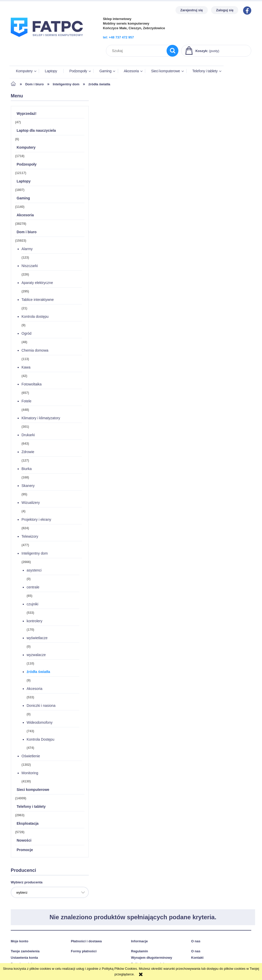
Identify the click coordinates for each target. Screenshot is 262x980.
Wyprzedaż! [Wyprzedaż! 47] (27, 114)
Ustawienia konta (24, 958)
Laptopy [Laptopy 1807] (24, 182)
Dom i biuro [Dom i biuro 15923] (27, 233)
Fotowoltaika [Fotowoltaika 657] (32, 385)
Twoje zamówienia (25, 952)
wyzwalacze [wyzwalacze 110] (36, 656)
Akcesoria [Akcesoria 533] (34, 689)
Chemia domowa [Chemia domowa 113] (35, 351)
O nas (196, 952)
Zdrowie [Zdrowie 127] (28, 453)
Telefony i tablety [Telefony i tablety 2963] (31, 807)
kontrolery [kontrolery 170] (34, 622)
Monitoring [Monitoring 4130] (30, 774)
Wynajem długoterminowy (152, 958)
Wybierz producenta (27, 883)
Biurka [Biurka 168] (27, 469)
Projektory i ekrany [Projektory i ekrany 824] (36, 520)
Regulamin (139, 952)
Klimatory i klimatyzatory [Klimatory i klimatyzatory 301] (41, 419)
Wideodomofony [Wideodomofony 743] (40, 723)
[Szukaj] (172, 51)
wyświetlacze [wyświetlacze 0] (37, 639)
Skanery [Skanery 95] (28, 486)
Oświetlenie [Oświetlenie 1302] (31, 757)
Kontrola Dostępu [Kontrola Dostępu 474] (40, 740)
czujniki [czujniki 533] (32, 605)
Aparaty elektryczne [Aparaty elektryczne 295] (37, 283)
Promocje (25, 851)
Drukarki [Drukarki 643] (28, 436)
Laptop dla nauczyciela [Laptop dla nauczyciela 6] (36, 131)
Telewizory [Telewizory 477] (30, 537)
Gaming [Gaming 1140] (23, 199)
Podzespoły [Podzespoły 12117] (27, 165)
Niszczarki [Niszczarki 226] (30, 267)
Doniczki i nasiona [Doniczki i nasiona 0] (41, 706)
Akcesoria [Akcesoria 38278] (25, 216)
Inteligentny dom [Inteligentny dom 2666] (35, 554)
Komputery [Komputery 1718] (26, 148)
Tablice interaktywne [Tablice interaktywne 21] (38, 300)
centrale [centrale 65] (33, 588)
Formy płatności (84, 952)
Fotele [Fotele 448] (26, 402)
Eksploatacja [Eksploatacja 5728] (28, 824)
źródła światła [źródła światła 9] (38, 672)
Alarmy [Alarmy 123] (27, 250)
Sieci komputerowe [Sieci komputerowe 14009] (33, 790)
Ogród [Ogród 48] (26, 334)
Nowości (24, 841)
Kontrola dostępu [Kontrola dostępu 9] (35, 317)
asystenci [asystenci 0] (34, 571)
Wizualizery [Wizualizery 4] (31, 503)
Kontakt (197, 958)
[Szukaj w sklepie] (138, 51)
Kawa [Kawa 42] (26, 368)
